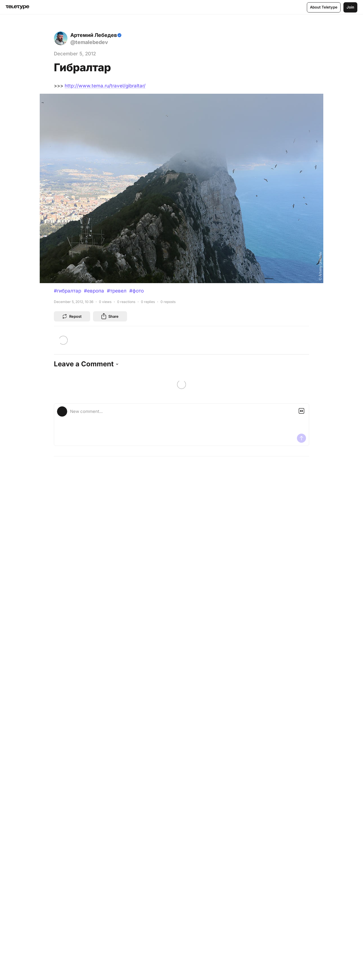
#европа (94, 291)
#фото (137, 291)
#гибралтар (67, 291)
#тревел (117, 291)
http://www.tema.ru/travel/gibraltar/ (105, 86)
